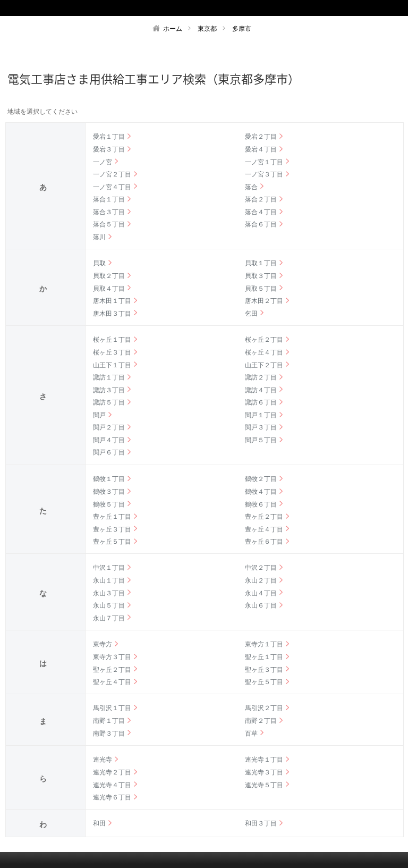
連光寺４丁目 (112, 785)
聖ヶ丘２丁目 (112, 670)
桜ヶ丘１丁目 (112, 340)
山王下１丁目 (112, 365)
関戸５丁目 (261, 440)
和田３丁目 (261, 823)
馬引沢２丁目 (264, 708)
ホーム (173, 29)
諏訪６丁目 (261, 402)
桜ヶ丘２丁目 (264, 340)
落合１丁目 (109, 199)
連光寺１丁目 (264, 760)
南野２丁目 (261, 721)
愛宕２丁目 (261, 137)
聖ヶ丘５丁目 (264, 682)
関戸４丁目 (109, 440)
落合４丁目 (261, 212)
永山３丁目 (109, 593)
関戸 (99, 415)
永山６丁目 (261, 605)
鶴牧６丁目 (261, 504)
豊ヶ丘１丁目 (112, 517)
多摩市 (242, 29)
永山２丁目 (261, 580)
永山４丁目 (261, 593)
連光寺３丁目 (264, 772)
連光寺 (103, 760)
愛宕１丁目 (109, 137)
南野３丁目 (109, 734)
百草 (251, 734)
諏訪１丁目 (109, 377)
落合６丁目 (261, 224)
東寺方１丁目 (264, 644)
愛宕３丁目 (109, 149)
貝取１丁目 (261, 263)
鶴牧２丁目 (261, 479)
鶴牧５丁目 (109, 504)
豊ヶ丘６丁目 (264, 542)
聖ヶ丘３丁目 (264, 670)
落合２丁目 (261, 199)
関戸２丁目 (109, 427)
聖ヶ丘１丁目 (264, 657)
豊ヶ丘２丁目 (264, 517)
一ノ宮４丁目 (112, 187)
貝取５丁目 (261, 289)
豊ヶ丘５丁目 (112, 542)
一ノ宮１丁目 (264, 162)
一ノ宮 (103, 162)
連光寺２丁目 (112, 772)
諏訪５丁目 (109, 402)
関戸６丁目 (109, 452)
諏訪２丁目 (261, 377)
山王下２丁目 (264, 365)
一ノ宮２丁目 (112, 174)
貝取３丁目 (261, 276)
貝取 (99, 263)
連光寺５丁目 (264, 785)
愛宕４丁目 (261, 149)
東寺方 (103, 644)
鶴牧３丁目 (109, 492)
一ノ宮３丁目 (264, 174)
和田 (99, 823)
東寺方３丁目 (112, 657)
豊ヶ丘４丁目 (264, 529)
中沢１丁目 (109, 568)
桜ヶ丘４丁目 (264, 352)
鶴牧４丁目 (261, 492)
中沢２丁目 (261, 568)
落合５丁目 (109, 224)
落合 (251, 187)
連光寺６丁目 (112, 797)
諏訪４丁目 (261, 390)
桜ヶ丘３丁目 (112, 352)
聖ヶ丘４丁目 (112, 682)
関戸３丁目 (261, 427)
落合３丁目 (109, 212)
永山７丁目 (109, 618)
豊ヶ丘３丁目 (112, 529)
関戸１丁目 (261, 415)
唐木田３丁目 (112, 314)
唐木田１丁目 (112, 301)
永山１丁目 (109, 580)
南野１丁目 (109, 721)
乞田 (251, 314)
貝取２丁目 (109, 276)
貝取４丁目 (109, 289)
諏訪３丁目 (109, 390)
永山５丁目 (109, 605)
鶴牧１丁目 (109, 479)
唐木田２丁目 (264, 301)
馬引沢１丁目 (112, 708)
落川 (99, 237)
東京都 (207, 29)
